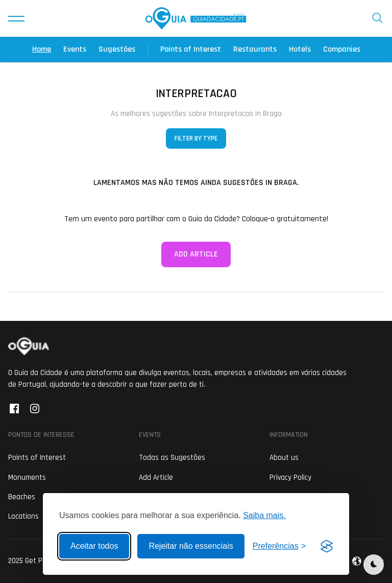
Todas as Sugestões (172, 458)
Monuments (27, 477)
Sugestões (117, 49)
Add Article (196, 254)
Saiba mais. (264, 515)
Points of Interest (191, 49)
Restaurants (255, 49)
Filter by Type (196, 138)
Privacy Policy (290, 477)
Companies (342, 49)
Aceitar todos (94, 546)
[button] (16, 18)
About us (284, 458)
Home (42, 49)
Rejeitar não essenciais (191, 546)
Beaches (22, 497)
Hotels (300, 49)
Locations (23, 516)
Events (75, 49)
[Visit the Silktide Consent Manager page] (327, 546)
